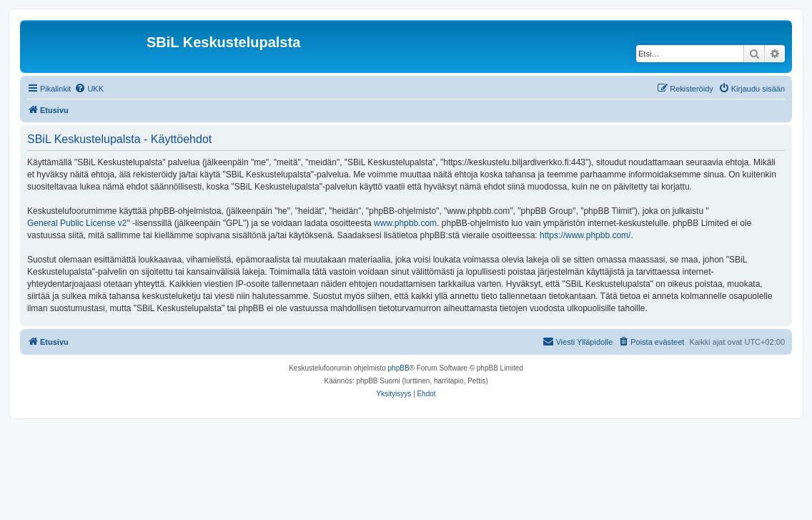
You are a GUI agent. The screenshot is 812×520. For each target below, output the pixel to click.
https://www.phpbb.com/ (585, 235)
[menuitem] (89, 89)
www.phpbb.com (405, 223)
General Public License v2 (77, 223)
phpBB (399, 368)
